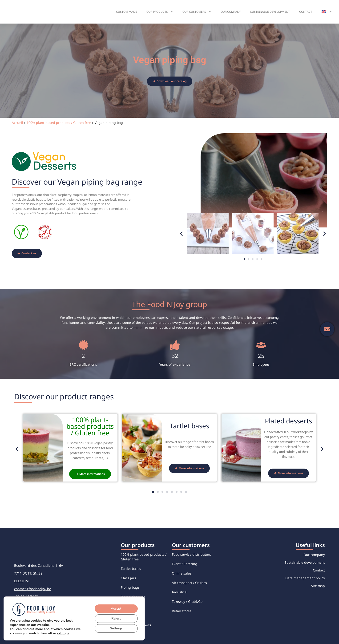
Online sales (182, 573)
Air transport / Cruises (189, 583)
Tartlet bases (131, 569)
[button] (181, 234)
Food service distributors (191, 554)
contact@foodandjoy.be (33, 589)
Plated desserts (133, 597)
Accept (116, 609)
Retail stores (182, 611)
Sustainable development (270, 12)
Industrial (180, 592)
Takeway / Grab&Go (187, 601)
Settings (116, 628)
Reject (116, 619)
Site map (318, 586)
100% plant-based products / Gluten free (59, 123)
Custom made (127, 12)
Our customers (197, 12)
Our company (231, 12)
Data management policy (305, 578)
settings (65, 633)
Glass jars (128, 578)
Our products (160, 12)
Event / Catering (185, 564)
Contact (306, 12)
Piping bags (130, 587)
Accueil (17, 123)
